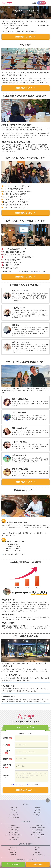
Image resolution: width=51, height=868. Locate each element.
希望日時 (7, 738)
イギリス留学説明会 (13, 837)
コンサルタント (38, 815)
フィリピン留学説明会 (13, 828)
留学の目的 (13, 810)
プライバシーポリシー (26, 785)
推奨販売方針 (13, 852)
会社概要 (38, 852)
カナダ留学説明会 (13, 830)
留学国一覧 (38, 808)
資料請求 (13, 864)
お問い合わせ (13, 847)
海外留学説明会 (38, 825)
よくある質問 (38, 812)
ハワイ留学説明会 (13, 832)
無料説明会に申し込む (26, 790)
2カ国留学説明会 (13, 840)
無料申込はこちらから (26, 37)
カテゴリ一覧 (13, 812)
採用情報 (13, 855)
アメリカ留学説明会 (38, 830)
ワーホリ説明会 (38, 837)
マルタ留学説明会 (38, 832)
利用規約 (14, 785)
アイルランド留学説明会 (38, 835)
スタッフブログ (13, 815)
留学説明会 (38, 864)
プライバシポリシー (13, 850)
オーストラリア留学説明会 (38, 828)
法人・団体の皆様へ (13, 817)
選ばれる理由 (13, 808)
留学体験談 (38, 810)
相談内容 (6, 776)
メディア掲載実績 (38, 855)
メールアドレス (7, 752)
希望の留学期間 (7, 766)
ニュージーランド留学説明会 (13, 835)
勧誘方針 (38, 850)
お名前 (7, 745)
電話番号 (7, 759)
